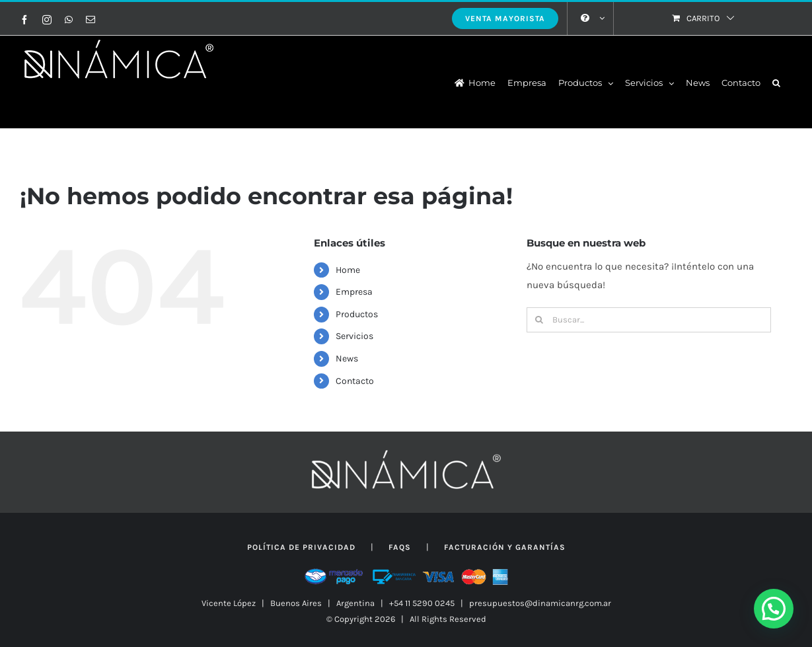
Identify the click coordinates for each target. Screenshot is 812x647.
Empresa (354, 292)
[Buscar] (539, 320)
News (347, 359)
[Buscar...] (649, 320)
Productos (357, 314)
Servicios (354, 336)
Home (348, 270)
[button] (776, 82)
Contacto (355, 381)
